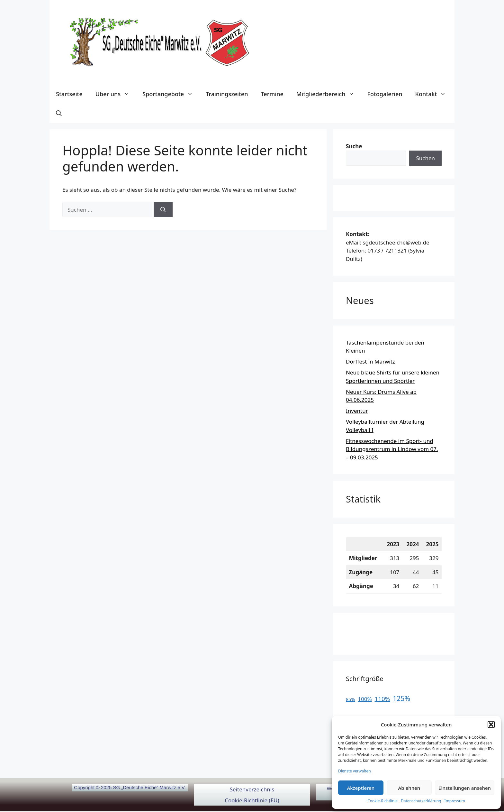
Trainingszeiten (227, 94)
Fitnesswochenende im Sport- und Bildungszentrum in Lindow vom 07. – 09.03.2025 (392, 449)
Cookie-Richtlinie (382, 801)
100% (365, 699)
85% (351, 699)
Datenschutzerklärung (421, 801)
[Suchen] (163, 210)
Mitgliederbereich (329, 94)
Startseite (69, 94)
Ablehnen (409, 788)
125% (401, 698)
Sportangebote (171, 94)
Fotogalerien (385, 94)
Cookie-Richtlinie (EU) (252, 800)
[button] (491, 724)
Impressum (455, 801)
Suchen (425, 158)
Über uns (116, 94)
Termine (272, 94)
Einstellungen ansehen (465, 788)
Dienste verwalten (355, 771)
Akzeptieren (361, 788)
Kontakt (434, 94)
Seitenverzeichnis (252, 789)
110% (382, 699)
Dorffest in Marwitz (370, 361)
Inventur (357, 411)
